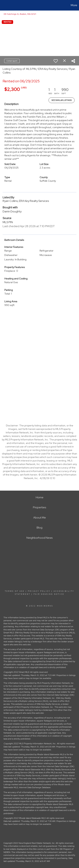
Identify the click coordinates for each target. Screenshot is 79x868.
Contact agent (12, 61)
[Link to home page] (3, 5)
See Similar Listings (62, 100)
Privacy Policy (39, 591)
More (74, 5)
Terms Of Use (15, 591)
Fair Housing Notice (49, 594)
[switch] (56, 61)
